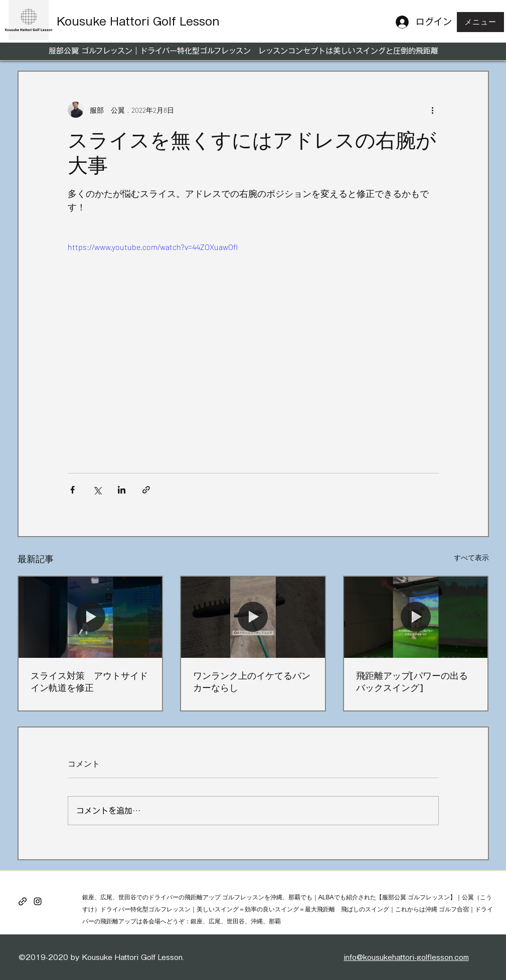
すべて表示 (471, 557)
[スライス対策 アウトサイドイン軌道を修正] (91, 617)
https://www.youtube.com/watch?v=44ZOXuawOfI (153, 247)
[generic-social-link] (23, 901)
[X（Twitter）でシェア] (97, 490)
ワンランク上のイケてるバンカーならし (252, 681)
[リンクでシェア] (146, 490)
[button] (480, 22)
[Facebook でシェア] (72, 490)
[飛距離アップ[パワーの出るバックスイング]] (416, 617)
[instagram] (38, 901)
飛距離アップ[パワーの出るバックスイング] (412, 681)
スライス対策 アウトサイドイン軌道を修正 (89, 681)
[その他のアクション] (433, 110)
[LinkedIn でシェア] (122, 490)
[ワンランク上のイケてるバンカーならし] (253, 617)
